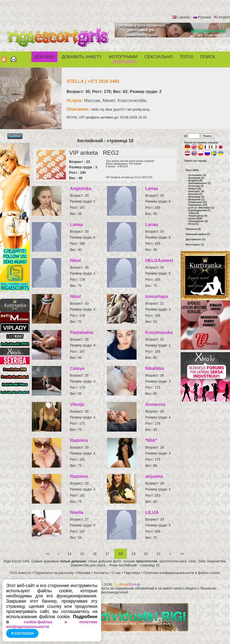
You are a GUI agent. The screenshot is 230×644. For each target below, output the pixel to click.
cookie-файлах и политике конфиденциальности (52, 624)
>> (182, 554)
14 (69, 554)
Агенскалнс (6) (197, 175)
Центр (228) (195, 218)
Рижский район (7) (198, 234)
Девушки (44, 57)
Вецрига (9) (195, 181)
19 (133, 554)
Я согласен (22, 633)
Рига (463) (192, 170)
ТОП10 (187, 57)
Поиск (208, 57)
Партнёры (132, 573)
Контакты (101, 573)
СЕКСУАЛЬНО (159, 57)
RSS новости (20, 573)
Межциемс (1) (196, 200)
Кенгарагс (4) (196, 191)
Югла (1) (193, 224)
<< (48, 554)
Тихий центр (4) (198, 216)
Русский (205, 17)
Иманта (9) (195, 189)
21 (159, 554)
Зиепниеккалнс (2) (199, 183)
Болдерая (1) (196, 178)
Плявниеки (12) (198, 202)
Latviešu (184, 17)
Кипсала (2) (195, 194)
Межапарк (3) (196, 197)
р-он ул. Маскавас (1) (201, 208)
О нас (116, 573)
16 (95, 554)
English (224, 17)
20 (146, 554)
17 (107, 554)
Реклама (84, 573)
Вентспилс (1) (195, 244)
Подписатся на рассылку (54, 573)
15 (82, 554)
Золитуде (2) (196, 186)
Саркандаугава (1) (199, 210)
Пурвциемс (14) (198, 205)
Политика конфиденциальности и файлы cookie (182, 573)
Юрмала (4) (193, 229)
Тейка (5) (194, 213)
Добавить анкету (82, 57)
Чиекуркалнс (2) (198, 221)
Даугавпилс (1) (195, 239)
